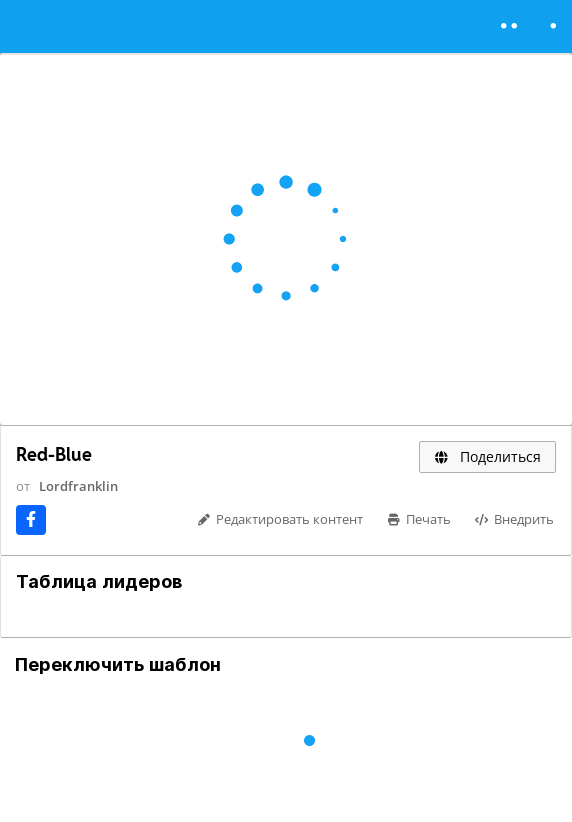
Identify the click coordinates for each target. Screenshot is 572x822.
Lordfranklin (78, 486)
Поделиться (487, 456)
